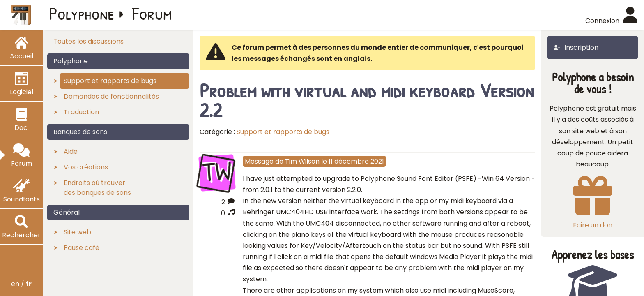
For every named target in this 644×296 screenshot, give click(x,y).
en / (21, 284)
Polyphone (82, 13)
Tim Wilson (302, 161)
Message (259, 161)
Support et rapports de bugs (283, 132)
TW (217, 172)
